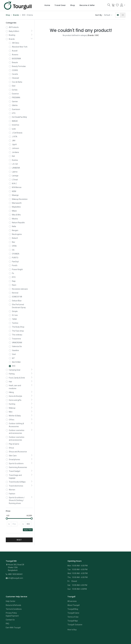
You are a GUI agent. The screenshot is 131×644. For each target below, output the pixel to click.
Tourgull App (73, 621)
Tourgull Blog (73, 609)
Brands (16, 15)
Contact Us (10, 620)
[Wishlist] (117, 6)
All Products (14, 27)
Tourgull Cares (73, 613)
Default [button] (107, 15)
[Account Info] (123, 5)
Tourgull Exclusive (75, 625)
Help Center (11, 601)
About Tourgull (73, 605)
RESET (19, 540)
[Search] (109, 6)
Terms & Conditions (14, 609)
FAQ (7, 624)
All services (72, 601)
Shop (8, 15)
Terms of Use (73, 617)
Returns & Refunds (13, 605)
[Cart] (113, 6)
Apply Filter (28, 530)
